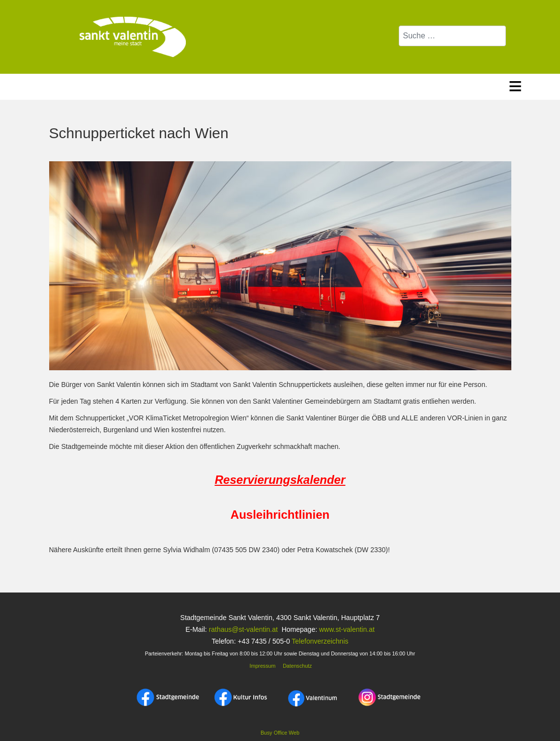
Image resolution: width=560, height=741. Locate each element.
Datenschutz (297, 666)
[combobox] (452, 36)
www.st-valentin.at (347, 629)
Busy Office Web (280, 733)
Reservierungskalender (280, 480)
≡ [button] (516, 84)
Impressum (262, 666)
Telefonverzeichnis (320, 641)
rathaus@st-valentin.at (242, 629)
